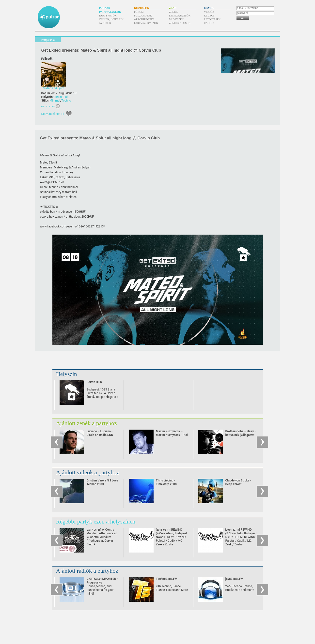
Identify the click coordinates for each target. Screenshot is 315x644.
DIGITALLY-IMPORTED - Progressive (102, 581)
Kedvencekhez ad (53, 114)
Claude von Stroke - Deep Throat (238, 482)
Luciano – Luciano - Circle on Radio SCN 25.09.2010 (100, 435)
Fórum (139, 12)
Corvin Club (61, 97)
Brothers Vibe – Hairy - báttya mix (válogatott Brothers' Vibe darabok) (241, 435)
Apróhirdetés (144, 19)
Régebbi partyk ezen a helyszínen (96, 522)
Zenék (173, 12)
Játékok (105, 23)
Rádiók (209, 23)
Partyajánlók (110, 12)
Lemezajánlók (180, 15)
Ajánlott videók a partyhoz (88, 472)
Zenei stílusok (180, 23)
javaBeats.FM (234, 579)
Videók (209, 12)
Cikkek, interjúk (111, 19)
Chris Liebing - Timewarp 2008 (166, 482)
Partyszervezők (146, 23)
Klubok (210, 15)
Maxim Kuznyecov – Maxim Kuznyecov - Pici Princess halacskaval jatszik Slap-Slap (172, 437)
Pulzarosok (143, 15)
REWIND (172, 532)
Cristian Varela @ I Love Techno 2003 (102, 482)
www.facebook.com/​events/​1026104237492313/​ (73, 226)
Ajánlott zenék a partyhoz (87, 423)
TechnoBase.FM (167, 579)
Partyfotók (108, 15)
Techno (66, 101)
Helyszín (67, 374)
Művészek (176, 19)
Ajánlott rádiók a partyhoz (87, 571)
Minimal (55, 101)
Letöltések (212, 19)
